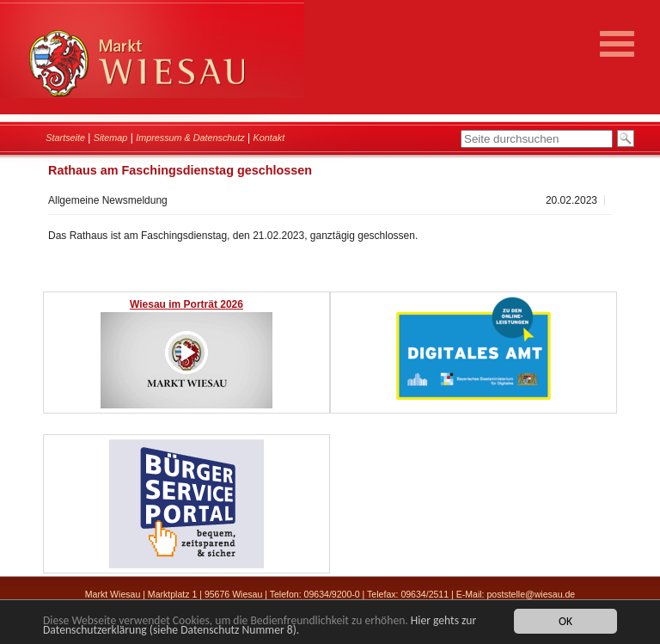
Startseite (65, 138)
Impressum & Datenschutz (190, 138)
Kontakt (269, 138)
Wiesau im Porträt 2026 (186, 304)
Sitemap (111, 138)
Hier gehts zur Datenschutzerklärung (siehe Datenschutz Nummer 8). (260, 626)
